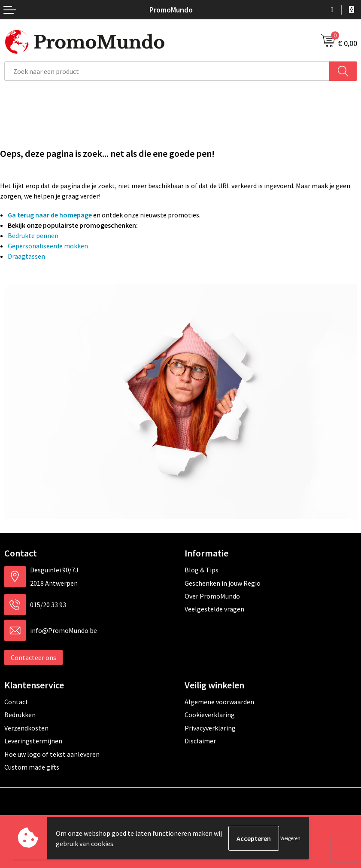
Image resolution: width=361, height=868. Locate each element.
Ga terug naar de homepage (50, 215)
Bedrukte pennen (33, 235)
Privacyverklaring (210, 728)
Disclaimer (200, 741)
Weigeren (290, 838)
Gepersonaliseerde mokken (48, 246)
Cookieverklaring (210, 715)
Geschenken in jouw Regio (223, 583)
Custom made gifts (32, 767)
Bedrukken (20, 715)
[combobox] (167, 71)
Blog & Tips (202, 570)
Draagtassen (26, 256)
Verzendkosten (26, 728)
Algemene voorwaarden (219, 702)
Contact (16, 702)
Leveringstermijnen (33, 741)
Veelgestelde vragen (214, 609)
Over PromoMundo (212, 596)
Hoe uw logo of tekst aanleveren (52, 754)
